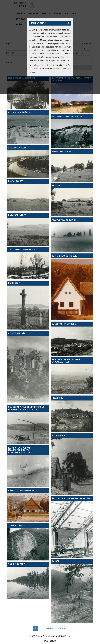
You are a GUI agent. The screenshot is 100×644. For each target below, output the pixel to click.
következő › (49, 628)
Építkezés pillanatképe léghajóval (72, 499)
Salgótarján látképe (64, 324)
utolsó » (61, 628)
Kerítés (56, 186)
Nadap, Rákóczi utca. (64, 436)
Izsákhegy (58, 398)
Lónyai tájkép (16, 181)
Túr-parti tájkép (62, 152)
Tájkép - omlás (17, 526)
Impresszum (50, 641)
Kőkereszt (14, 283)
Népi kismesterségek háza (23, 490)
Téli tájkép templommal (22, 249)
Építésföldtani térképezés (67, 117)
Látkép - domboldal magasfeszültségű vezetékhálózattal (19, 450)
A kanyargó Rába (17, 148)
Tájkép (56, 561)
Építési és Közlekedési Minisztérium (53, 636)
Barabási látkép (17, 215)
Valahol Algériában (19, 112)
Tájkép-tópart (17, 564)
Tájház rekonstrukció (65, 256)
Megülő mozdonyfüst (64, 220)
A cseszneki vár (17, 333)
